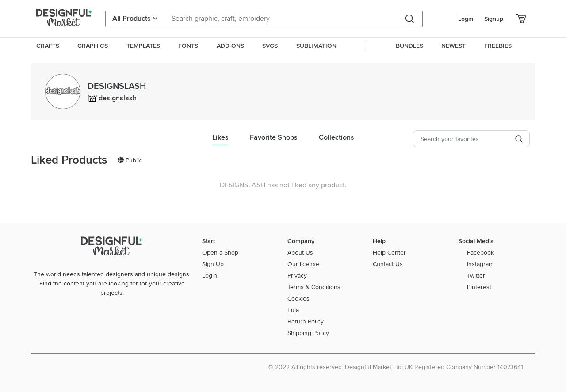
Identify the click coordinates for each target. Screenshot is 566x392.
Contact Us (388, 264)
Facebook (480, 253)
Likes (220, 137)
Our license (303, 264)
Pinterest (479, 287)
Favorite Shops (274, 137)
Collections (337, 137)
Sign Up (213, 264)
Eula (293, 310)
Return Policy (306, 322)
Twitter (476, 276)
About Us (300, 253)
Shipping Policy (308, 333)
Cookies (298, 299)
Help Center (389, 253)
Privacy (297, 276)
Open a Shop (220, 253)
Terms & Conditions (314, 287)
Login (466, 19)
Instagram (480, 264)
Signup (494, 19)
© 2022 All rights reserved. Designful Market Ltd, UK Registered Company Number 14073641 (396, 367)
